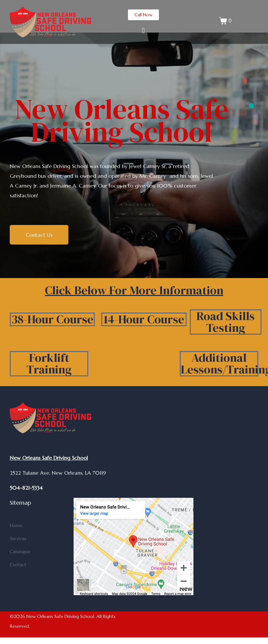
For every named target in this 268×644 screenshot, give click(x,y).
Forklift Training (49, 364)
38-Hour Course (52, 319)
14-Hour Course (144, 319)
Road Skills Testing (226, 322)
